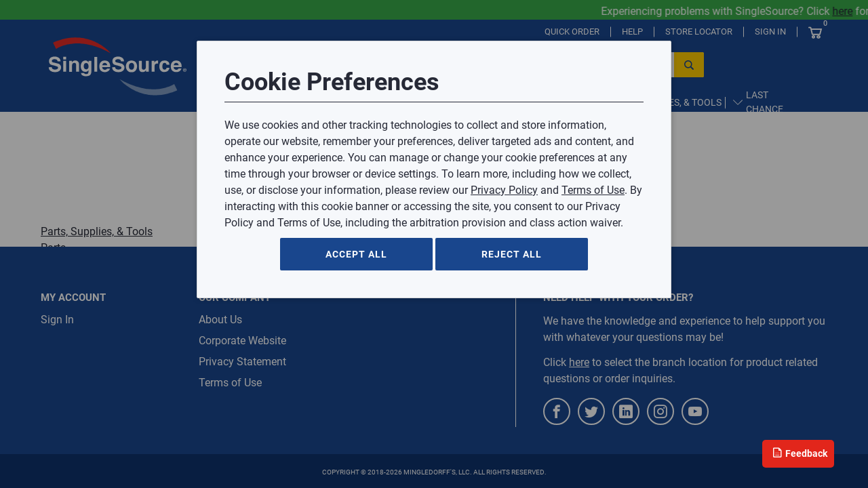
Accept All (356, 254)
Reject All (512, 254)
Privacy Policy (504, 190)
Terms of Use (593, 190)
